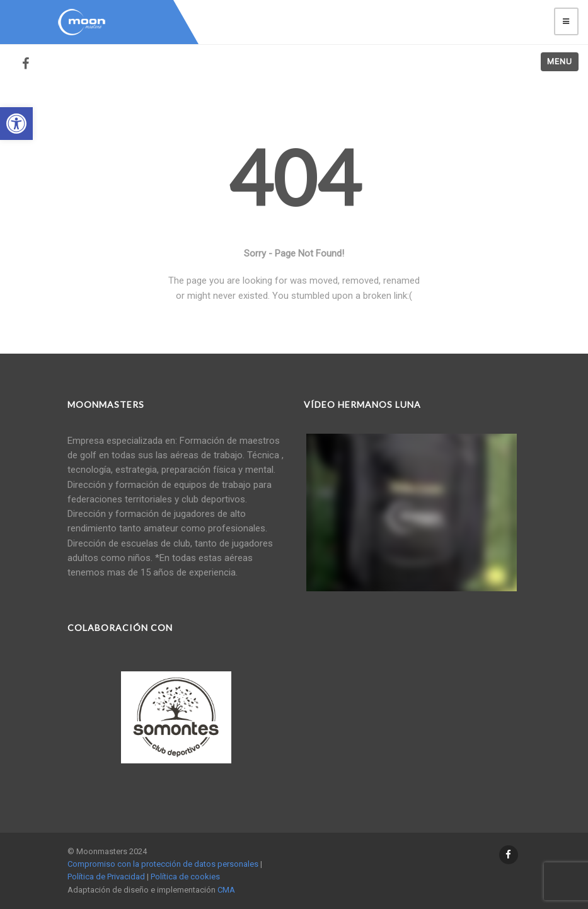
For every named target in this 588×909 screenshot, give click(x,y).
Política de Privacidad (106, 877)
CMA (226, 890)
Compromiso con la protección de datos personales (163, 864)
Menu (560, 61)
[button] (16, 124)
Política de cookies (185, 877)
